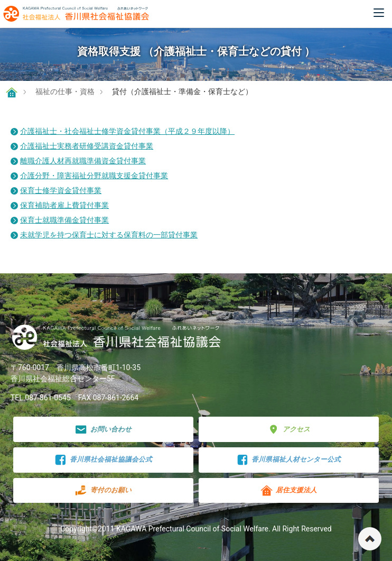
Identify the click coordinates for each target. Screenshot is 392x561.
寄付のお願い (103, 490)
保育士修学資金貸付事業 (61, 190)
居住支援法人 (289, 490)
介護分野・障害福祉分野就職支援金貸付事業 (94, 176)
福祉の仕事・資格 (65, 91)
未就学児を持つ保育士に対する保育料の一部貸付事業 (109, 235)
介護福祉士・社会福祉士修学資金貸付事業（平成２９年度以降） (127, 131)
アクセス (289, 430)
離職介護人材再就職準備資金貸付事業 (83, 161)
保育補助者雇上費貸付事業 (64, 205)
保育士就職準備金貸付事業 (64, 220)
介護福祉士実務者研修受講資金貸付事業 (87, 146)
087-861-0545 (48, 398)
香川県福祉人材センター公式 (289, 460)
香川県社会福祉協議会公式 (103, 460)
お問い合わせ (103, 430)
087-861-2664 (116, 398)
